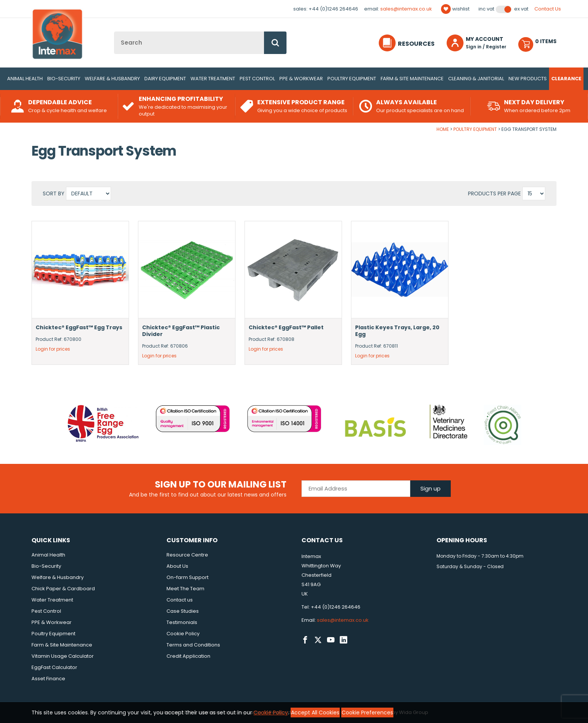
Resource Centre (187, 555)
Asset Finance (48, 679)
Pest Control (257, 79)
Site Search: (114, 32)
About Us (177, 566)
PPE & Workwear (301, 79)
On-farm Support (187, 577)
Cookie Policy (183, 634)
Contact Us (548, 9)
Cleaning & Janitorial (476, 79)
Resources (416, 44)
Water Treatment (213, 79)
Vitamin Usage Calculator (63, 656)
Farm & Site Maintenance (412, 79)
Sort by (54, 193)
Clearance (566, 79)
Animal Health (25, 79)
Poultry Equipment (352, 79)
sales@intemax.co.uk (406, 9)
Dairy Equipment (165, 79)
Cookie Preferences (367, 712)
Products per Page (494, 193)
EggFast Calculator (54, 667)
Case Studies (183, 611)
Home (443, 129)
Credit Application (188, 656)
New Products (528, 79)
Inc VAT (486, 9)
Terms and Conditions (193, 645)
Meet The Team (185, 589)
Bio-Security (64, 79)
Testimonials (182, 622)
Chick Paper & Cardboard (63, 589)
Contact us (180, 600)
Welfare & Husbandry (112, 79)
